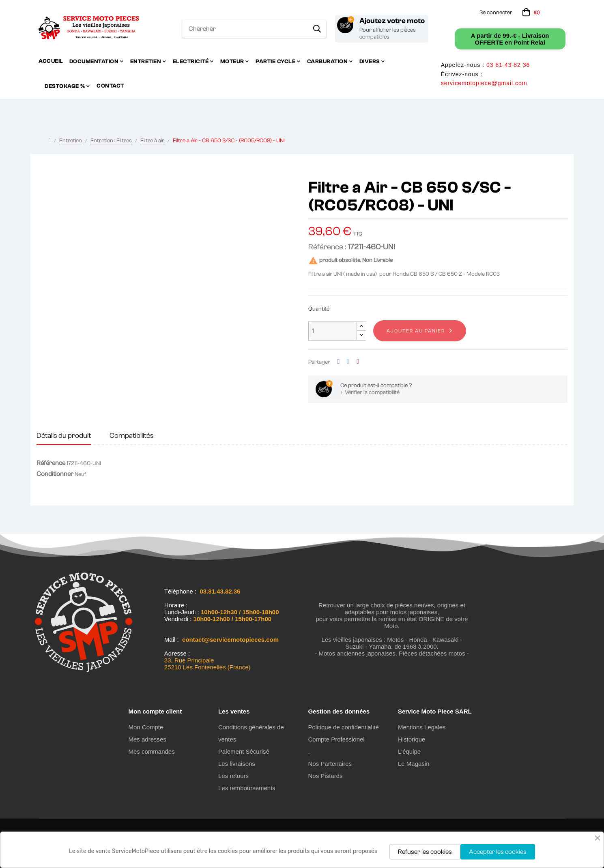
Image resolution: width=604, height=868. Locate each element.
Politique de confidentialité (343, 727)
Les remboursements (247, 788)
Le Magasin (414, 764)
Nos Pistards (325, 776)
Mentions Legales (422, 727)
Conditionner (55, 474)
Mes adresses (147, 739)
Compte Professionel (336, 739)
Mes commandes (151, 751)
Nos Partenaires (330, 764)
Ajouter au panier (416, 331)
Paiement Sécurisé (244, 751)
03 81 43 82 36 (508, 65)
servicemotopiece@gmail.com (484, 83)
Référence (51, 463)
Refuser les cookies (425, 852)
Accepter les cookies (498, 852)
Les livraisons (237, 764)
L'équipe (409, 751)
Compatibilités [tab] (132, 436)
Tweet (348, 362)
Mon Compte (146, 727)
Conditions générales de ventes (251, 733)
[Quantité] (333, 331)
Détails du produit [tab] (64, 436)
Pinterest (358, 362)
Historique (412, 739)
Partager (339, 362)
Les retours (233, 776)
